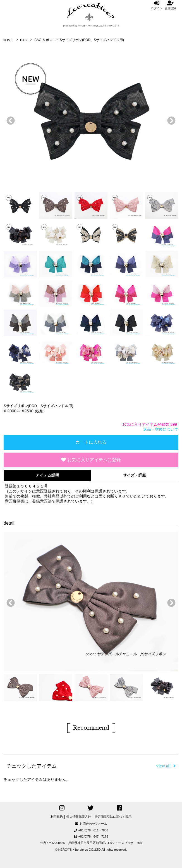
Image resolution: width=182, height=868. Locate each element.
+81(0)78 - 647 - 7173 (91, 836)
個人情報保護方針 (79, 817)
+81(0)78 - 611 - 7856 (91, 830)
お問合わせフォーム (91, 824)
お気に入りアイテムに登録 (91, 460)
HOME (8, 40)
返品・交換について (161, 429)
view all (166, 766)
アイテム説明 (47, 475)
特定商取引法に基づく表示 (113, 817)
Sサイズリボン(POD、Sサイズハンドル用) (92, 40)
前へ (9, 119)
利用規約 (57, 817)
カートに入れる (91, 442)
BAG (24, 40)
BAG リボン (43, 40)
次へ (170, 119)
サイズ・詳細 (135, 475)
